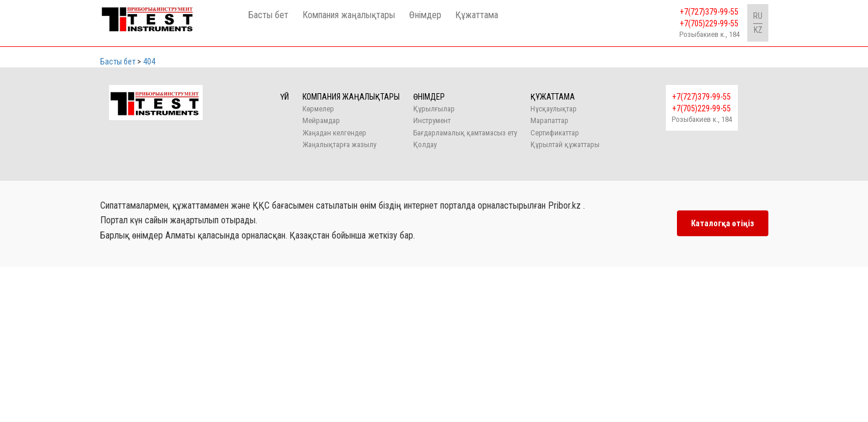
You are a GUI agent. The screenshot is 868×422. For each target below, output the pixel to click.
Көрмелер (318, 109)
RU (758, 16)
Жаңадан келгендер (334, 133)
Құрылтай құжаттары (565, 144)
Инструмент (432, 120)
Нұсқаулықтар (554, 109)
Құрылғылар (434, 109)
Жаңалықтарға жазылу (339, 144)
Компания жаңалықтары (349, 15)
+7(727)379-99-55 (709, 12)
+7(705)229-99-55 (709, 23)
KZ (758, 30)
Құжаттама (477, 15)
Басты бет (268, 15)
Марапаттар (549, 120)
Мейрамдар (321, 120)
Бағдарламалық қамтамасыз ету (465, 133)
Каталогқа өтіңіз (723, 223)
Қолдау (425, 144)
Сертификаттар (555, 133)
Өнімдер (425, 15)
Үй (285, 97)
